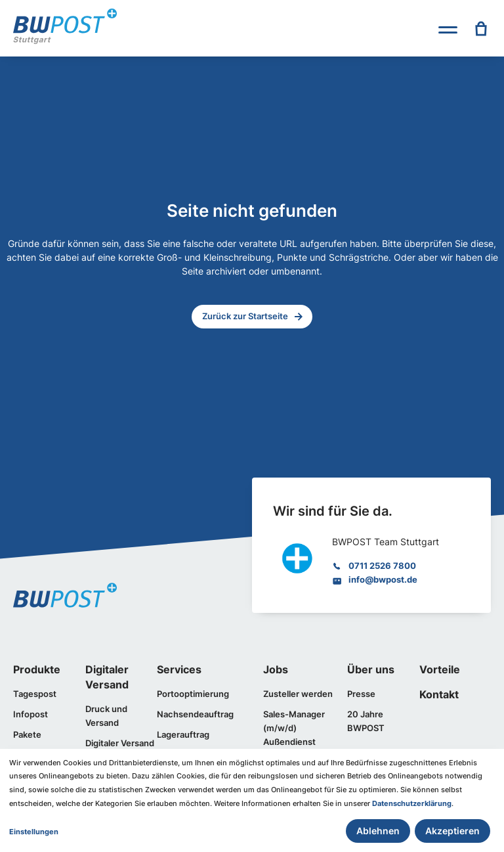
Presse (361, 694)
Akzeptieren (452, 831)
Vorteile (440, 670)
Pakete (27, 734)
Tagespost (35, 694)
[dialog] (252, 800)
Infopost (31, 714)
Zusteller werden (298, 694)
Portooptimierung (193, 694)
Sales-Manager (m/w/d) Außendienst (294, 728)
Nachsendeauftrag (195, 714)
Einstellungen (34, 832)
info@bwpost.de (383, 579)
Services (179, 670)
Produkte (37, 670)
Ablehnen (378, 831)
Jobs (276, 670)
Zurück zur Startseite (245, 316)
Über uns (371, 670)
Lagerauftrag (183, 734)
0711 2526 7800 (382, 566)
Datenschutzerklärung (412, 804)
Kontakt (439, 695)
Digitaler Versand (120, 743)
